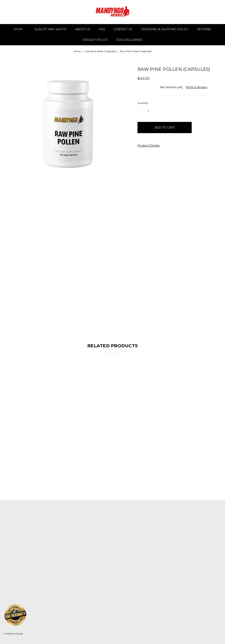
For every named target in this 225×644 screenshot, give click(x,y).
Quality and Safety (50, 29)
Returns (204, 29)
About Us (83, 29)
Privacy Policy (95, 40)
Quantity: (143, 103)
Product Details (150, 146)
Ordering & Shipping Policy (165, 29)
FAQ (102, 29)
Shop (20, 29)
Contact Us (123, 29)
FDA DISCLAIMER (129, 40)
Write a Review (196, 87)
